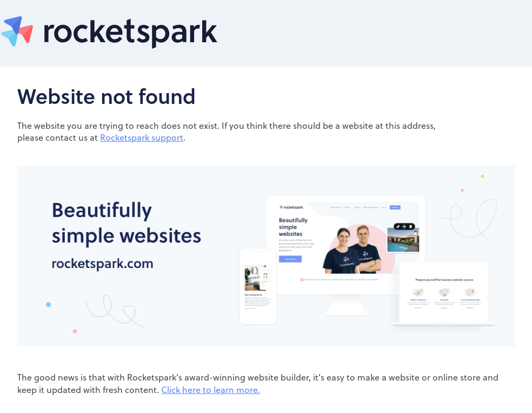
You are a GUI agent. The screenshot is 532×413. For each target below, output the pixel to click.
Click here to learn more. (211, 389)
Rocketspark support (142, 137)
